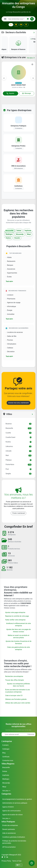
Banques (9, 265)
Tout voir (9, 281)
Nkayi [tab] (29, 234)
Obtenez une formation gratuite (16, 699)
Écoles (9, 277)
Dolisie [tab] (19, 231)
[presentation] (4, 78)
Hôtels (9, 257)
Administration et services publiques (15, 803)
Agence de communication (12, 811)
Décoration (10, 352)
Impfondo (6, 775)
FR (18, 865)
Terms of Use (17, 861)
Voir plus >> (6, 791)
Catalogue (6, 749)
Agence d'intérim (8, 807)
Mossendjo (6, 783)
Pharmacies (11, 299)
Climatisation (11, 344)
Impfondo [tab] (28, 231)
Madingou (6, 779)
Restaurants (11, 261)
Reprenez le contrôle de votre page (17, 616)
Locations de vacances (14, 332)
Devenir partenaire (9, 829)
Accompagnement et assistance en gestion (17, 799)
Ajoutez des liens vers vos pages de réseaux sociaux (18, 631)
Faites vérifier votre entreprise (15, 620)
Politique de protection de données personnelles (14, 842)
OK (33, 5)
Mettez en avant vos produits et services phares (18, 637)
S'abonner (31, 734)
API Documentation (9, 847)
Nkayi (4, 787)
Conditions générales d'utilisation (14, 837)
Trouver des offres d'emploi (15, 680)
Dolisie (5, 771)
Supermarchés (11, 273)
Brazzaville (6, 767)
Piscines (9, 340)
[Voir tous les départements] (32, 414)
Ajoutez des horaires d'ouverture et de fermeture (18, 642)
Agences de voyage (13, 303)
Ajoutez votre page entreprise (15, 612)
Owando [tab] (17, 238)
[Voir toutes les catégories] (34, 33)
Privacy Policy (6, 861)
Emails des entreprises (10, 825)
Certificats (6, 757)
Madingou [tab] (9, 234)
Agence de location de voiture (12, 815)
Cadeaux (9, 348)
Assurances (10, 269)
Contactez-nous (8, 761)
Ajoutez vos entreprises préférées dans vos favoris (18, 685)
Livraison (10, 295)
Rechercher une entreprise (14, 676)
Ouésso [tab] (8, 238)
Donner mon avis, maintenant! (18, 403)
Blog (4, 753)
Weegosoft (13, 855)
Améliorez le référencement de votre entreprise (18, 625)
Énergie (9, 310)
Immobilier (10, 314)
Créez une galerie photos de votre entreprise (18, 648)
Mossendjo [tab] (20, 234)
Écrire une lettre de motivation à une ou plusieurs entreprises (18, 691)
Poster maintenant (19, 513)
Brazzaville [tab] (9, 231)
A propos (5, 745)
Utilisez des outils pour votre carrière (18, 703)
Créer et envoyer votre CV (14, 696)
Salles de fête (11, 336)
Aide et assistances (9, 833)
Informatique (11, 306)
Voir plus (31, 58)
